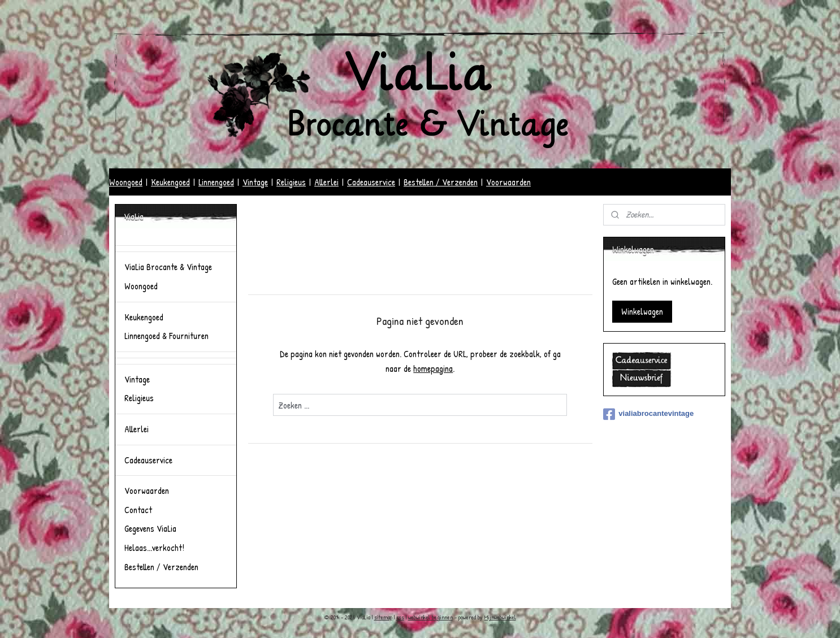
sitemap (383, 617)
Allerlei (326, 182)
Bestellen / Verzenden (441, 182)
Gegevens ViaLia (150, 528)
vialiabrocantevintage (648, 414)
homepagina (433, 368)
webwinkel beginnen (430, 617)
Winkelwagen (642, 311)
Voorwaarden (508, 182)
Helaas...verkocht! (154, 548)
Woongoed (126, 182)
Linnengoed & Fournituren (166, 336)
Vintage (255, 182)
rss (400, 617)
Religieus (291, 182)
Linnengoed (216, 182)
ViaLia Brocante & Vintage (168, 267)
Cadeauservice (371, 182)
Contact (138, 510)
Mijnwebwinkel (500, 617)
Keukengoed (170, 182)
